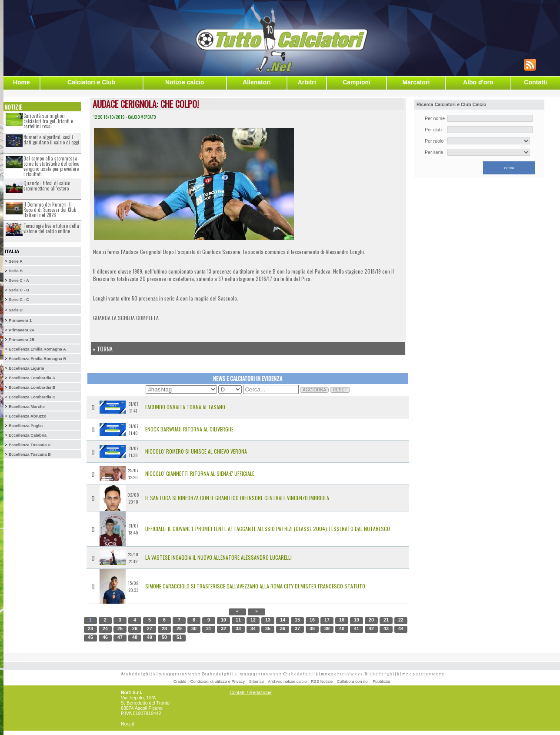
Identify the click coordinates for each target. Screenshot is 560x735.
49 (150, 637)
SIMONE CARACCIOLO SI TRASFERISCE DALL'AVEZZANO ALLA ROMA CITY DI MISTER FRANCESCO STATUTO (255, 586)
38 (312, 628)
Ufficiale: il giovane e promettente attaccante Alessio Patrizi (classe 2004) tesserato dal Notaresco (268, 529)
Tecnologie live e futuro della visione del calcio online (51, 228)
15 (297, 620)
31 (209, 628)
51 (179, 637)
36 (283, 628)
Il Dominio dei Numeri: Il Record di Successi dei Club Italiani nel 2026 (50, 210)
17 (327, 620)
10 (223, 620)
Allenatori (257, 82)
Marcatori (416, 82)
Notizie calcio (185, 82)
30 (194, 628)
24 (105, 628)
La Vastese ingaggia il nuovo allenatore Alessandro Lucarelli (218, 557)
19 (357, 620)
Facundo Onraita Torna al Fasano (185, 407)
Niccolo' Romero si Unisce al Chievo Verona (196, 451)
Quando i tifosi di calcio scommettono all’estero (47, 186)
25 (120, 628)
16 (312, 620)
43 (386, 628)
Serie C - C (19, 300)
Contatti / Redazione (251, 692)
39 (327, 628)
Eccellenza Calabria (28, 435)
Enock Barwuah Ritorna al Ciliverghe (189, 429)
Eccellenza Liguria (26, 368)
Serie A (16, 261)
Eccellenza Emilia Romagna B (37, 359)
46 (105, 637)
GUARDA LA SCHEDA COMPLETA (126, 318)
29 (179, 628)
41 (357, 628)
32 (223, 628)
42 (371, 628)
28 (164, 628)
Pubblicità (381, 682)
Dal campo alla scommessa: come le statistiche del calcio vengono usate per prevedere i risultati (51, 166)
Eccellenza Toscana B (30, 454)
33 (238, 628)
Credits (180, 682)
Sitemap (257, 682)
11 (238, 620)
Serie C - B (19, 290)
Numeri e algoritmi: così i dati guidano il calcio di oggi (51, 140)
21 (386, 620)
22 (401, 620)
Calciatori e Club (91, 82)
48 (135, 637)
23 (90, 628)
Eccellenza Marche (27, 407)
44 (401, 628)
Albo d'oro (478, 82)
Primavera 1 (20, 321)
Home (22, 82)
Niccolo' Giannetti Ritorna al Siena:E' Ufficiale (200, 473)
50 (164, 637)
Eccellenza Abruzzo (28, 416)
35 (268, 628)
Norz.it (128, 724)
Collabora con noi (353, 682)
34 (253, 628)
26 (135, 628)
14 (283, 620)
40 (342, 628)
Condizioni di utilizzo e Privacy (218, 682)
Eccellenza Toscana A (30, 445)
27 (150, 628)
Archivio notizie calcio (287, 682)
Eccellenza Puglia (26, 426)
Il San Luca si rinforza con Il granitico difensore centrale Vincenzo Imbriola (237, 498)
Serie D (16, 310)
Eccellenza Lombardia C (32, 397)
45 (90, 637)
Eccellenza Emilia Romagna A (37, 349)
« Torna (103, 349)
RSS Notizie (322, 682)
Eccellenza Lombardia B (32, 388)
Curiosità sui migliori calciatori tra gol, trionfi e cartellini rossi (48, 121)
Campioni (357, 82)
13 (268, 620)
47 (120, 637)
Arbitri (307, 82)
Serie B (16, 271)
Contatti (535, 82)
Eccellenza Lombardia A (32, 378)
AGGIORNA (314, 390)
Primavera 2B (22, 340)
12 (253, 620)
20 (371, 620)
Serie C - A (19, 281)
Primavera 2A (22, 330)
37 (297, 628)
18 (342, 620)
